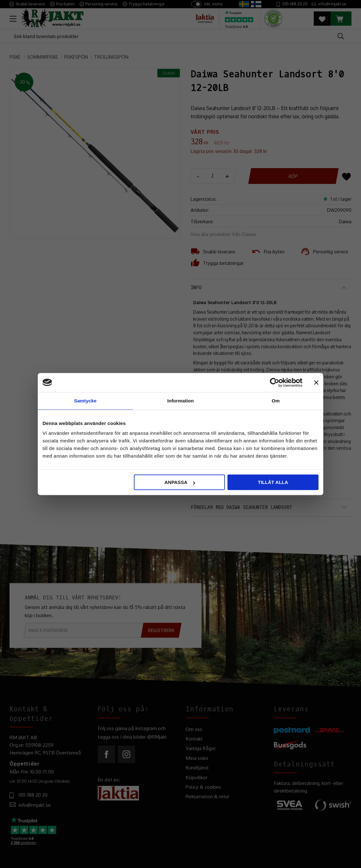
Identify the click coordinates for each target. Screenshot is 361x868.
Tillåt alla (273, 482)
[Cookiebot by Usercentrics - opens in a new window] (275, 382)
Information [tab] (180, 401)
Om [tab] (276, 401)
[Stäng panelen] (316, 382)
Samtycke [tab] (85, 401)
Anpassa (180, 482)
